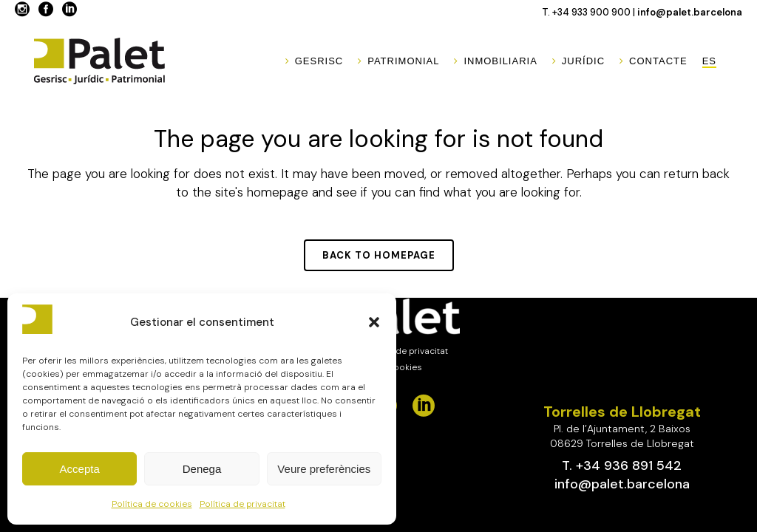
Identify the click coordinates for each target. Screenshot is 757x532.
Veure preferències (324, 469)
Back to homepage (379, 255)
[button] (374, 322)
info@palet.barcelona (690, 12)
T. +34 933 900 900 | (590, 12)
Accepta (80, 469)
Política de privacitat (242, 504)
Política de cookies (152, 504)
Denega (202, 469)
